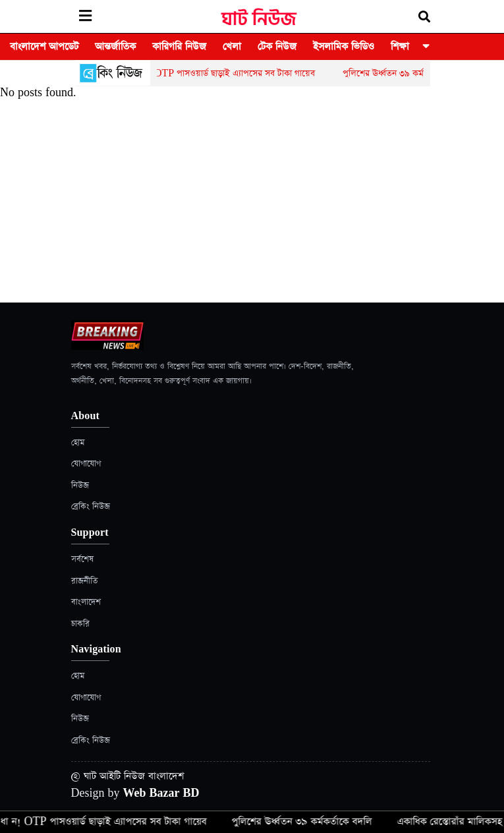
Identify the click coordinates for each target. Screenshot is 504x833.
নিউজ (80, 485)
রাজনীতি (84, 581)
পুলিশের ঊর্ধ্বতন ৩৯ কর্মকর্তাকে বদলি (408, 73)
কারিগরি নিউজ (179, 46)
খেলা (232, 46)
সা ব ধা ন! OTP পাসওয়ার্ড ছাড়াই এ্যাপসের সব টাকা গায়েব (219, 73)
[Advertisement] (252, 204)
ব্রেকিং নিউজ (91, 506)
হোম (78, 443)
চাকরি (80, 624)
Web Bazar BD (161, 793)
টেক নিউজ (277, 46)
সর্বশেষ (82, 559)
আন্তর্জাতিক (115, 46)
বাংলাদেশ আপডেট (44, 46)
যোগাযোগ (86, 464)
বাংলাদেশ (86, 602)
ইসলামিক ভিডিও (344, 46)
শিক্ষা (400, 46)
